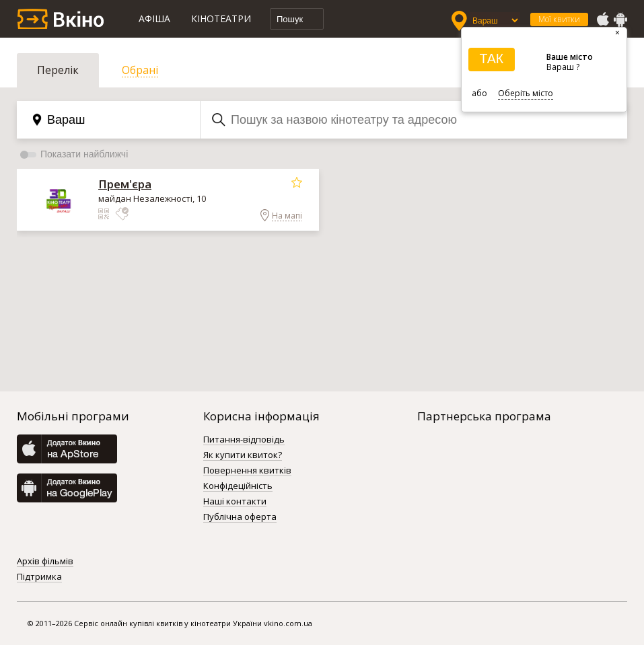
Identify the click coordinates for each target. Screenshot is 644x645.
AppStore (602, 20)
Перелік (58, 70)
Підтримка (39, 577)
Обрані (140, 70)
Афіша (154, 18)
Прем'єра (125, 184)
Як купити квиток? (243, 455)
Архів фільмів (45, 562)
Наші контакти (235, 502)
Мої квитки (559, 19)
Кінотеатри (221, 18)
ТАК (491, 59)
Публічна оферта (240, 517)
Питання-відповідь (244, 440)
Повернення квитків (247, 471)
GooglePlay (620, 20)
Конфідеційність (238, 486)
